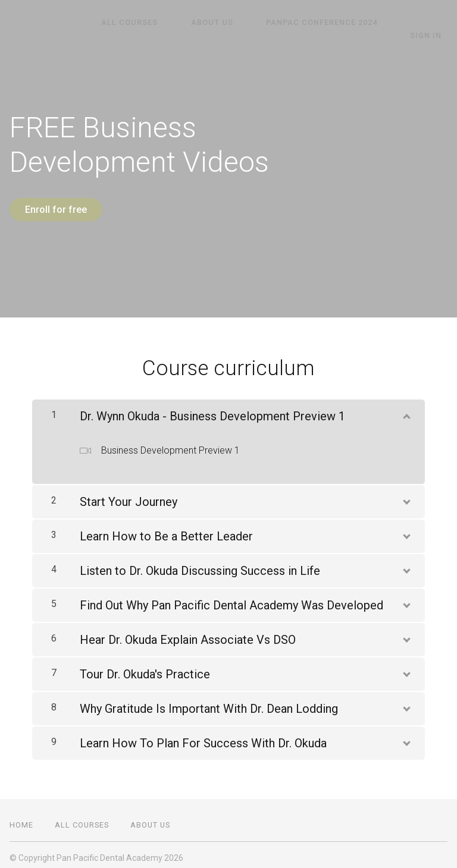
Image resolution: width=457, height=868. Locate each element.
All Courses (123, 22)
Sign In (432, 22)
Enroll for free (56, 210)
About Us (194, 22)
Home (21, 819)
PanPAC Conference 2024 (292, 22)
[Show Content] (406, 408)
